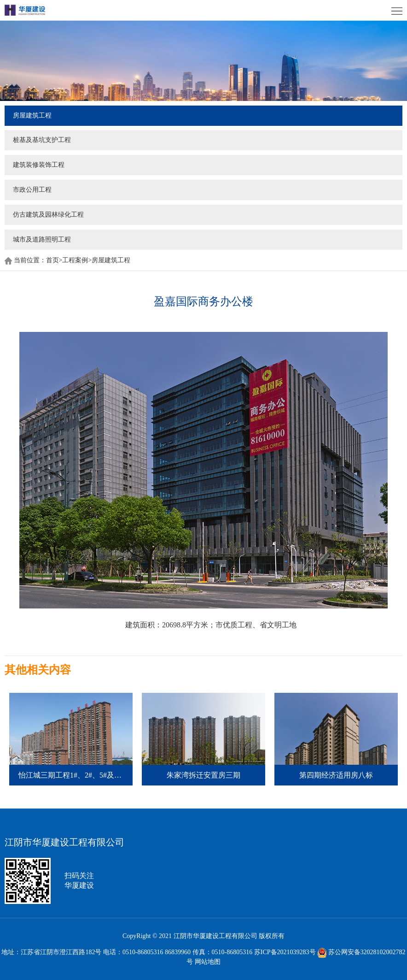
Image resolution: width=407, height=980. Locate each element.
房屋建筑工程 (32, 115)
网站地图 (208, 962)
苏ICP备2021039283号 (285, 952)
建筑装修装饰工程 (39, 165)
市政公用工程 (32, 190)
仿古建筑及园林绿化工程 (48, 215)
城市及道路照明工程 (42, 239)
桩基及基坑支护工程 (42, 140)
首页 (54, 260)
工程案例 (75, 260)
